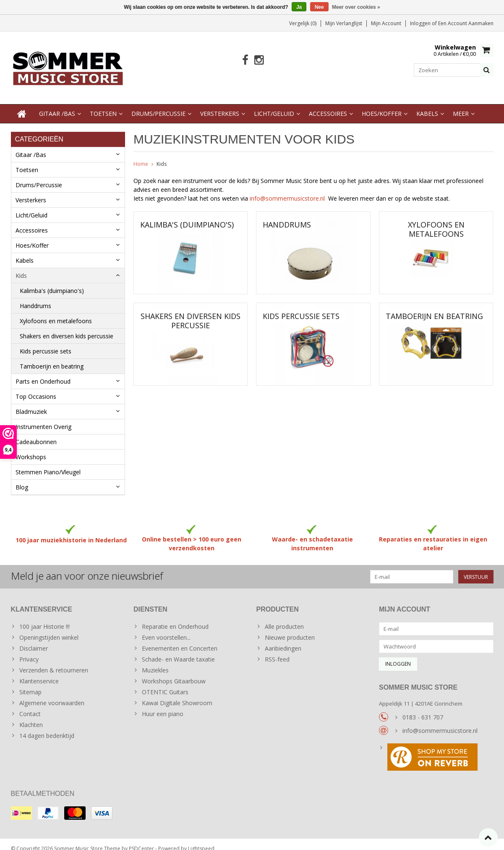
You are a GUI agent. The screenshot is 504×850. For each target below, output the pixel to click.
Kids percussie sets (46, 343)
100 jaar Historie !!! (44, 618)
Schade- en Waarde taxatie (178, 651)
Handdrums (35, 297)
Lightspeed (201, 840)
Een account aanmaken (466, 23)
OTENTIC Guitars (165, 684)
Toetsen (103, 105)
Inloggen (421, 23)
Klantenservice (39, 673)
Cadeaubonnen (36, 433)
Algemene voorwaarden (52, 694)
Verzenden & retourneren (54, 662)
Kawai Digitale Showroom (177, 694)
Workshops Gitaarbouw (174, 673)
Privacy (29, 651)
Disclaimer (34, 640)
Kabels (427, 105)
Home (141, 156)
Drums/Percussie (158, 105)
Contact (30, 705)
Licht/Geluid (274, 105)
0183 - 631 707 (423, 709)
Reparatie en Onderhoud (175, 618)
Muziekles (155, 662)
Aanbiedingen (283, 640)
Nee (319, 7)
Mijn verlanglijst (344, 23)
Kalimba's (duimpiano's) (52, 282)
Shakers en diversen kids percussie (67, 328)
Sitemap (30, 684)
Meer (461, 105)
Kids (21, 267)
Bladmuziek (31, 403)
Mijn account (386, 23)
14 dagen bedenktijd (47, 727)
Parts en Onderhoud (43, 373)
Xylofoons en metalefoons (56, 313)
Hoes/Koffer (382, 105)
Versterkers (220, 105)
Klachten (31, 716)
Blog (22, 479)
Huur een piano (163, 705)
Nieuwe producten (290, 629)
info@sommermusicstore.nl (289, 190)
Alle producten (284, 618)
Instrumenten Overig (43, 418)
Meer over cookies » (356, 7)
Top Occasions (36, 388)
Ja (299, 7)
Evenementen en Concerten (180, 640)
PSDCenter (141, 840)
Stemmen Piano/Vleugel (48, 464)
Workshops (31, 449)
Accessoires (328, 105)
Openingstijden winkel (49, 629)
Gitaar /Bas (57, 105)
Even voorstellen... (166, 629)
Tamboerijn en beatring (52, 358)
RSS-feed (277, 651)
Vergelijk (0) (303, 23)
